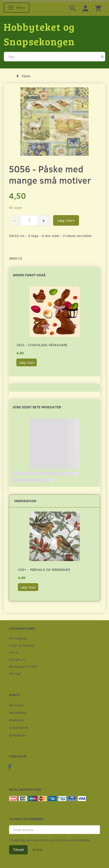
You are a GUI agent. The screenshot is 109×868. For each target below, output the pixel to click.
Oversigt (15, 673)
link (86, 840)
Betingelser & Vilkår (24, 666)
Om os (14, 652)
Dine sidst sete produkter (37, 407)
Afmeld (37, 850)
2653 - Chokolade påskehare (42, 345)
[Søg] (103, 57)
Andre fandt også (29, 275)
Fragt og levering (21, 645)
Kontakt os (17, 659)
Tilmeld (18, 850)
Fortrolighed (18, 638)
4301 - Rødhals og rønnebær (44, 569)
